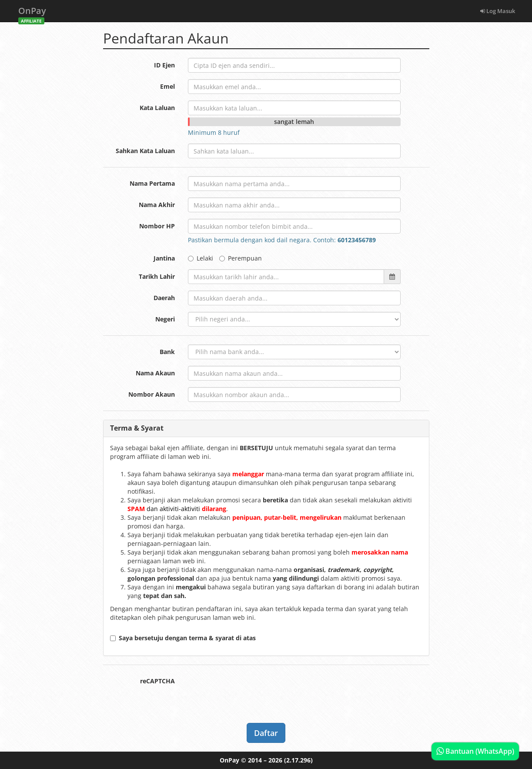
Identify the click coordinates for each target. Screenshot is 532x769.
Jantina (164, 258)
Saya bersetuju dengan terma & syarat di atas (183, 638)
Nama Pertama (152, 183)
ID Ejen (164, 65)
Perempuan (241, 258)
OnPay (32, 13)
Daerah (164, 298)
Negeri (165, 319)
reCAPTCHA (157, 681)
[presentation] (254, 691)
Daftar (266, 733)
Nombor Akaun (152, 394)
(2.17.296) (298, 760)
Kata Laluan (157, 108)
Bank (167, 352)
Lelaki (201, 258)
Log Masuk (498, 11)
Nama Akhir (157, 205)
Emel (167, 86)
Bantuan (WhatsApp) (475, 751)
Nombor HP (157, 226)
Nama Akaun (155, 373)
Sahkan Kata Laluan (145, 151)
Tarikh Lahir (157, 276)
